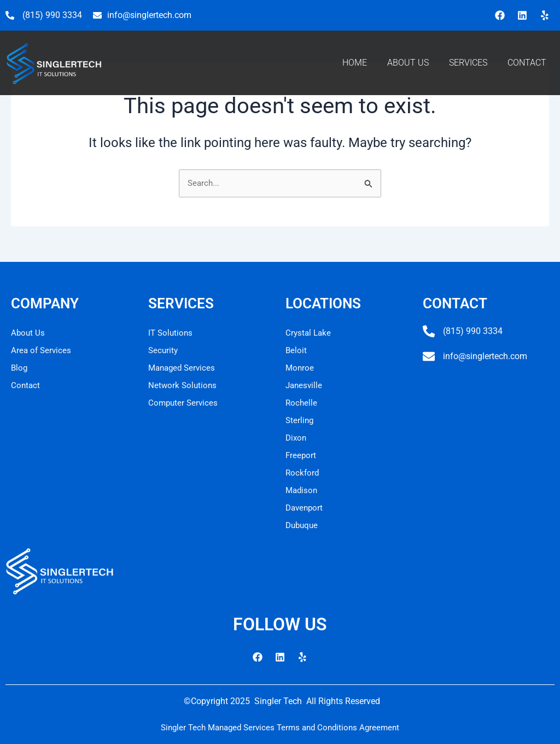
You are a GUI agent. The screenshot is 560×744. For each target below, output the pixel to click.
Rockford (303, 473)
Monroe (300, 368)
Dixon (297, 438)
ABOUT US (408, 63)
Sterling (300, 420)
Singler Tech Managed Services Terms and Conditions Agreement (280, 727)
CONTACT (527, 63)
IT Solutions (171, 333)
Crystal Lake (309, 333)
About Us (28, 333)
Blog (20, 368)
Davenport (305, 508)
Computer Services (184, 403)
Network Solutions (183, 385)
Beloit (296, 350)
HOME (355, 63)
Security (164, 350)
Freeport (301, 455)
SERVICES (468, 63)
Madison (302, 490)
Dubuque (303, 525)
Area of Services (42, 350)
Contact (26, 385)
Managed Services (184, 368)
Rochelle (302, 403)
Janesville (305, 385)
